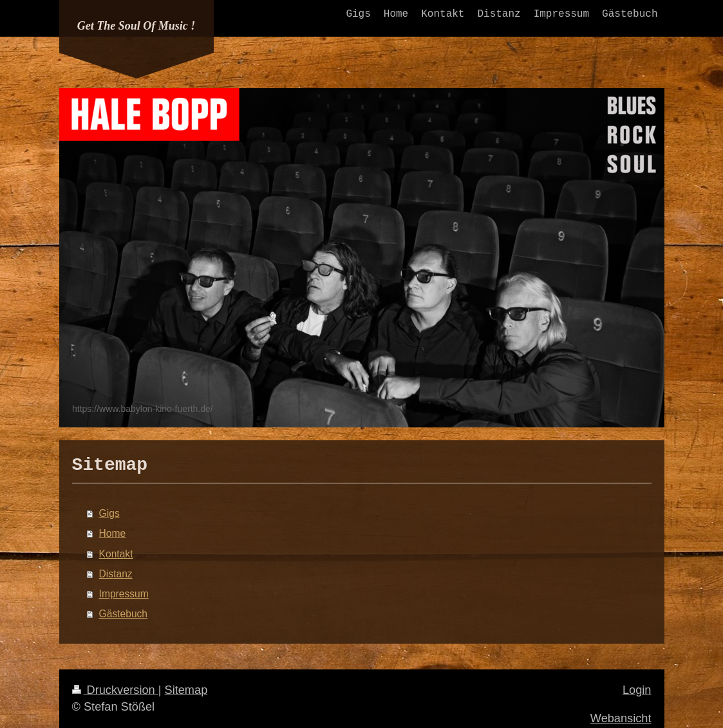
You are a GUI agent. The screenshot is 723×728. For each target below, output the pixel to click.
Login (637, 690)
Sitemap (186, 690)
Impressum (124, 594)
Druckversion (115, 690)
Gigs (109, 513)
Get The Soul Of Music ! (136, 26)
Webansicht (621, 718)
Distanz (116, 574)
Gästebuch (123, 614)
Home (113, 533)
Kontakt (116, 554)
